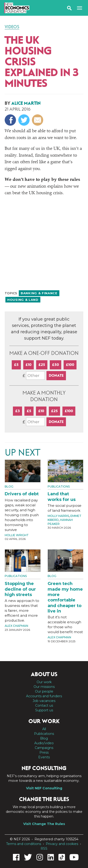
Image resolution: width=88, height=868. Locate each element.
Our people (44, 691)
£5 (16, 365)
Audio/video (44, 743)
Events (44, 757)
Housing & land (23, 300)
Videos (12, 27)
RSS (44, 849)
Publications (59, 486)
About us (44, 674)
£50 (55, 365)
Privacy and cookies (62, 844)
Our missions (44, 687)
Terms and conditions (24, 844)
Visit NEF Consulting (44, 788)
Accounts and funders (44, 696)
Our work (44, 682)
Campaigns (44, 748)
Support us (44, 710)
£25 (42, 365)
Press (44, 752)
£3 (17, 411)
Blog (9, 486)
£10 (29, 365)
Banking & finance (39, 293)
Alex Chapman (16, 626)
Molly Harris (58, 516)
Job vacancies (44, 701)
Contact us (44, 705)
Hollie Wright (17, 535)
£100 (70, 365)
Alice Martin (26, 103)
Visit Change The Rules (44, 824)
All (44, 729)
